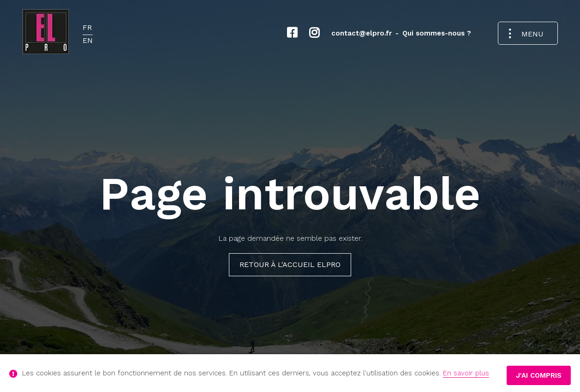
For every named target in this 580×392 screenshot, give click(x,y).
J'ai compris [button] (539, 375)
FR (87, 27)
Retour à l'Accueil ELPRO (290, 264)
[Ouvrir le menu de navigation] (528, 33)
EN (88, 40)
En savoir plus (466, 373)
